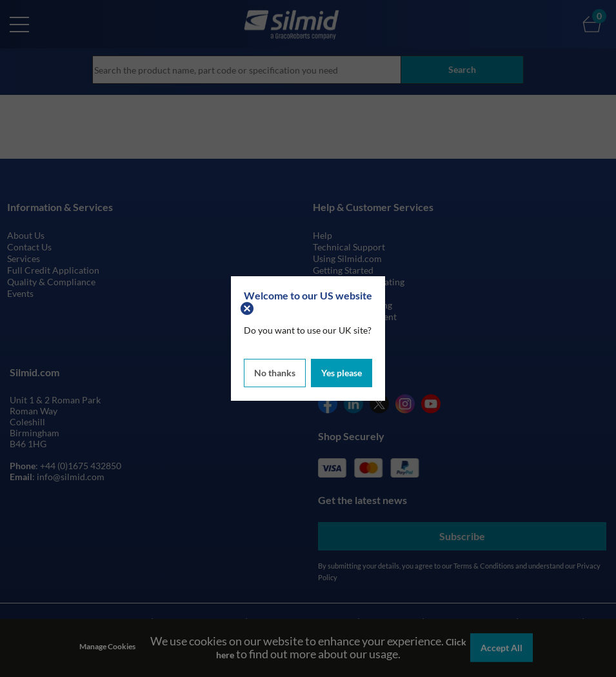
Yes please (342, 373)
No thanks (275, 373)
